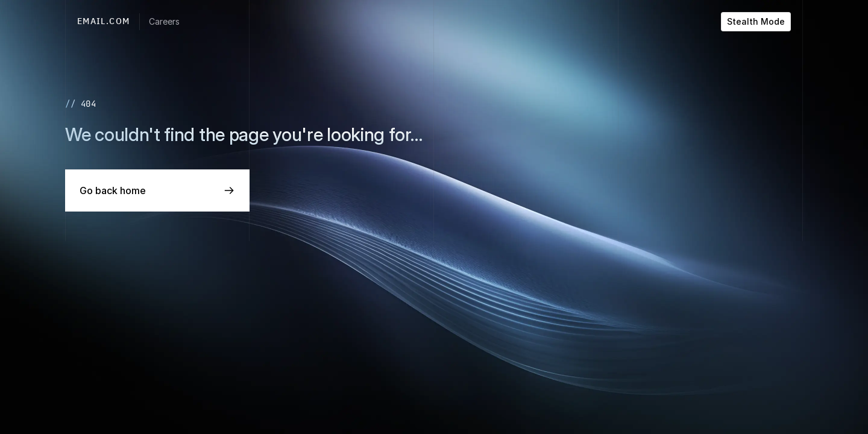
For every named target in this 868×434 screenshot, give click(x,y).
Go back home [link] (113, 190)
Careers (164, 21)
